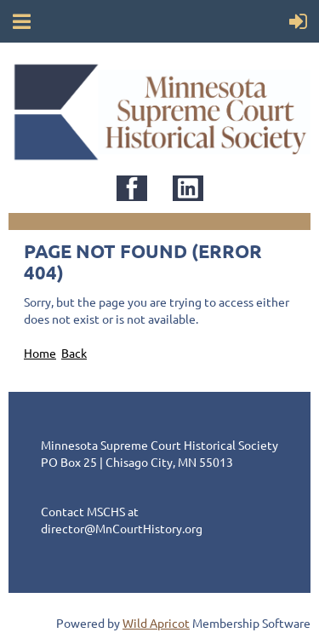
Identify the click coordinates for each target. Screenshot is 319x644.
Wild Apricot (156, 623)
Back (74, 353)
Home (40, 353)
